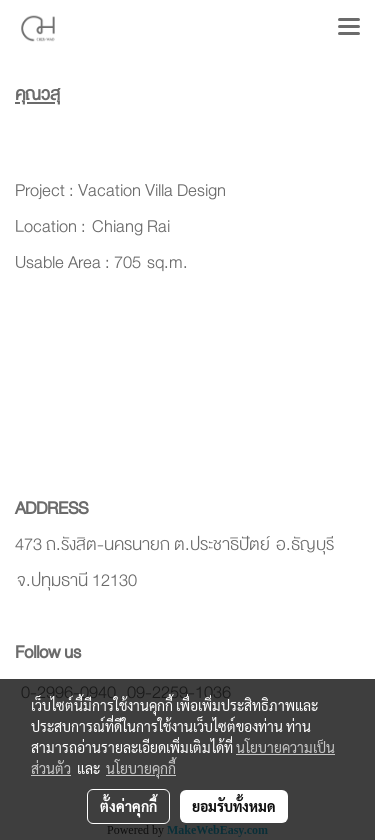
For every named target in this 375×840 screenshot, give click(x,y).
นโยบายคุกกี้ (141, 768)
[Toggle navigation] (349, 28)
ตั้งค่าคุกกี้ (128, 806)
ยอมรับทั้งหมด (234, 806)
